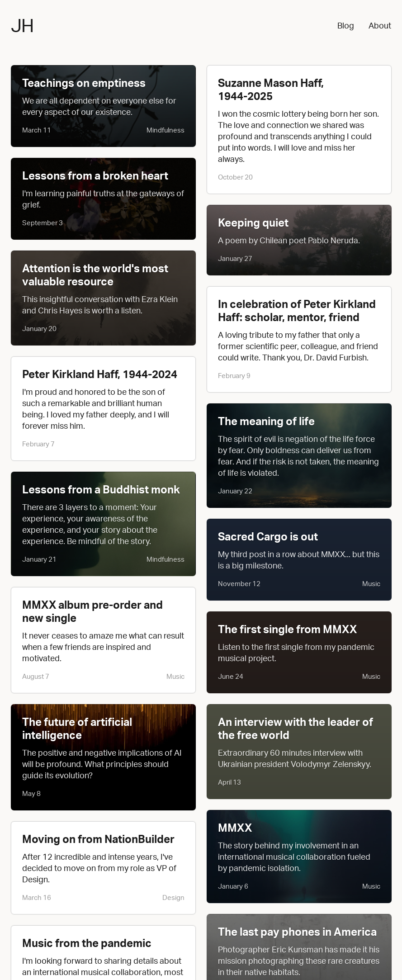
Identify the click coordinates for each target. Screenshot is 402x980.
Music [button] (175, 676)
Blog (346, 25)
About (380, 25)
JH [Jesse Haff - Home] (22, 25)
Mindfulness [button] (166, 130)
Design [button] (173, 897)
